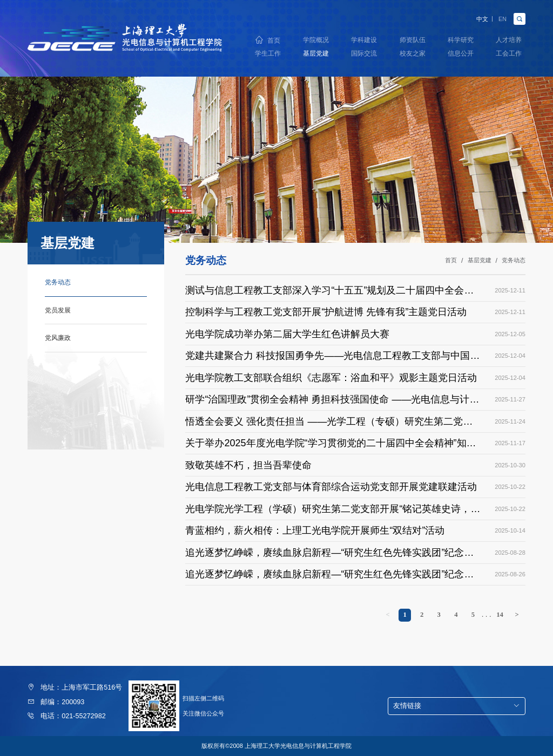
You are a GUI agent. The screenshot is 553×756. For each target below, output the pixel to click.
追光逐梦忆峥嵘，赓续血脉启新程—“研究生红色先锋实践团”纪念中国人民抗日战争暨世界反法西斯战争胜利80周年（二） (329, 554)
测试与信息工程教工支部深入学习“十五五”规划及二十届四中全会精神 (329, 292)
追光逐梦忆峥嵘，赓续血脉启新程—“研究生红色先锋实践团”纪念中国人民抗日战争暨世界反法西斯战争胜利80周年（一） (329, 576)
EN (501, 17)
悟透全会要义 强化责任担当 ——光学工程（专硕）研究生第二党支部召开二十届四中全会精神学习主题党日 (329, 423)
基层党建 (316, 54)
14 (500, 615)
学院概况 (316, 39)
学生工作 (268, 54)
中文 (477, 17)
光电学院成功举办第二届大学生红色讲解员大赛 (287, 334)
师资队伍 (413, 39)
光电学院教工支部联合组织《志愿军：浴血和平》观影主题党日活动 (331, 378)
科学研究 (461, 39)
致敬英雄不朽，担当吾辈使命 (248, 465)
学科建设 (364, 39)
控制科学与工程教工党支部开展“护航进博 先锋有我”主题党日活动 (326, 312)
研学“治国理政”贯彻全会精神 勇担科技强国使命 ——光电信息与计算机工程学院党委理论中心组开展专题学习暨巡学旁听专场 (332, 401)
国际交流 (364, 54)
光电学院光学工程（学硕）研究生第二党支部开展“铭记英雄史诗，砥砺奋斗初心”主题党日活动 (333, 510)
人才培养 (509, 39)
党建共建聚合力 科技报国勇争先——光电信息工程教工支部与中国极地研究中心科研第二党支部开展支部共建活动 (332, 357)
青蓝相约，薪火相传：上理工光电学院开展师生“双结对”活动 (315, 530)
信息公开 (461, 54)
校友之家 (413, 54)
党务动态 (514, 261)
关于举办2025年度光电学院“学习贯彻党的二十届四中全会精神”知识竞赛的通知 (331, 445)
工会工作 (509, 54)
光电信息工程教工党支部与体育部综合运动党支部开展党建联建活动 (331, 487)
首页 (274, 39)
